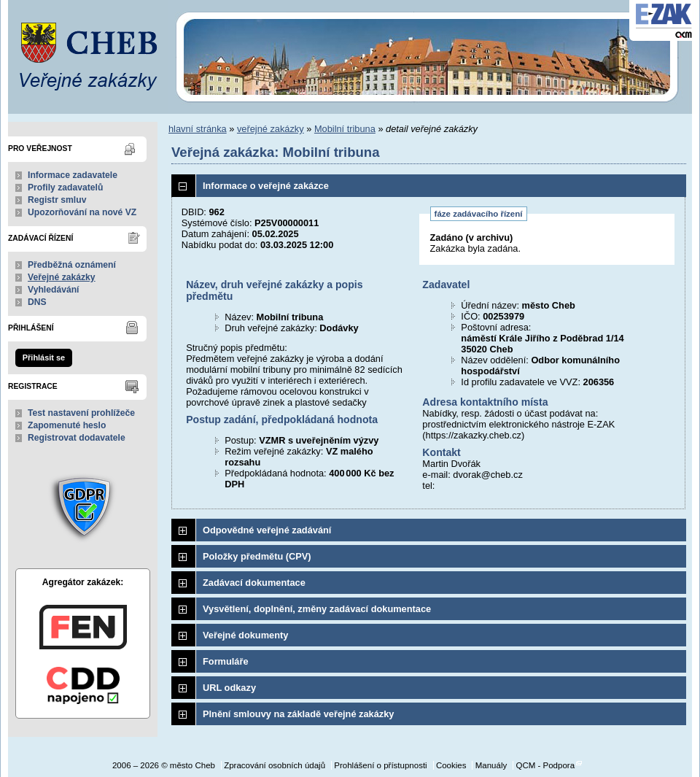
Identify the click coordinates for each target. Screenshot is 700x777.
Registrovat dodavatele (77, 438)
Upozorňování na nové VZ (82, 212)
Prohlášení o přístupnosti (380, 765)
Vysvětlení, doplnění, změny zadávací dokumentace (317, 609)
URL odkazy (229, 688)
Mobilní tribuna (345, 129)
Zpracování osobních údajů (275, 765)
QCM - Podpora (545, 765)
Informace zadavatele (73, 175)
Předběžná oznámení (72, 265)
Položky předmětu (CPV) (257, 556)
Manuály (491, 765)
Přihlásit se (44, 357)
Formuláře (226, 661)
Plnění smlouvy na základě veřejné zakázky (298, 714)
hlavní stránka (198, 129)
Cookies (451, 765)
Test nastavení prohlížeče (81, 413)
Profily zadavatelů (65, 188)
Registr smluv (57, 200)
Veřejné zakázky (62, 277)
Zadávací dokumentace (254, 583)
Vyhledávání (54, 290)
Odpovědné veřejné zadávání (267, 530)
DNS (37, 302)
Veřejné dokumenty (245, 635)
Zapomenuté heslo (67, 425)
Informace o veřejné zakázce (266, 186)
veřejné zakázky (271, 129)
